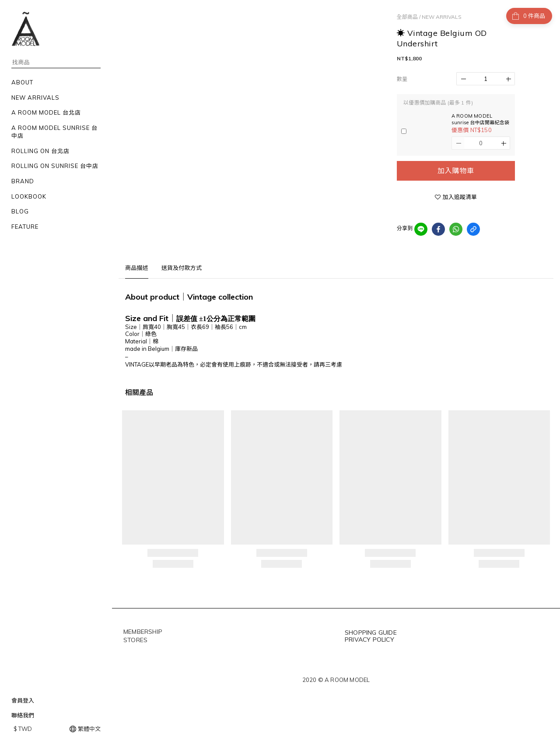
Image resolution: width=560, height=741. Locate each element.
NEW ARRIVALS (442, 17)
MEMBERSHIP (143, 632)
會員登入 (23, 700)
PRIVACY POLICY (369, 640)
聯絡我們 (23, 715)
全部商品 (407, 17)
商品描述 (137, 268)
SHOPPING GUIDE (371, 633)
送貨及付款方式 (182, 268)
